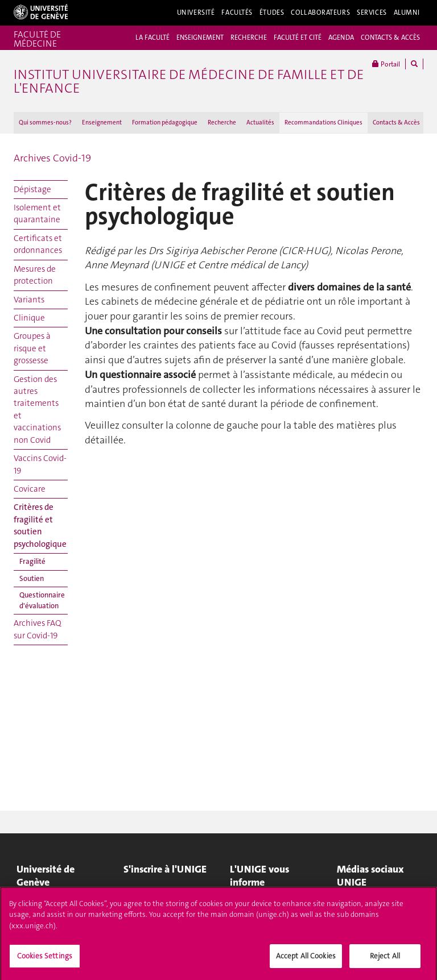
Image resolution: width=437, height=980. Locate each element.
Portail (386, 64)
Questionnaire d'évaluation (42, 600)
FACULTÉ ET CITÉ (298, 38)
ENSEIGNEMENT (200, 38)
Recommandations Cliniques (323, 122)
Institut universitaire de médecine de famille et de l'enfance (189, 81)
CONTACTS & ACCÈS (390, 38)
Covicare (30, 489)
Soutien (32, 578)
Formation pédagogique (165, 122)
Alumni (407, 13)
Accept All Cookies (306, 959)
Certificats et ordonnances (38, 244)
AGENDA (341, 38)
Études (272, 13)
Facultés (237, 13)
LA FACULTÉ (152, 38)
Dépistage (32, 189)
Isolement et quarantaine (37, 213)
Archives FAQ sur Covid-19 (38, 629)
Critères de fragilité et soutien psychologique (40, 525)
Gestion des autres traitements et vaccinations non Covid (37, 410)
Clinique (29, 318)
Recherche (222, 122)
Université (196, 13)
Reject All (385, 959)
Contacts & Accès (396, 122)
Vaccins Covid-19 (40, 464)
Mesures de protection (35, 275)
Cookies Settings (45, 959)
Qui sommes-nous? (45, 122)
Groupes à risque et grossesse (32, 348)
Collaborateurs (320, 13)
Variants (29, 300)
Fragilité (32, 561)
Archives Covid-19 (52, 158)
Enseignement (102, 122)
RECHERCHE (249, 38)
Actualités (260, 122)
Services (372, 13)
